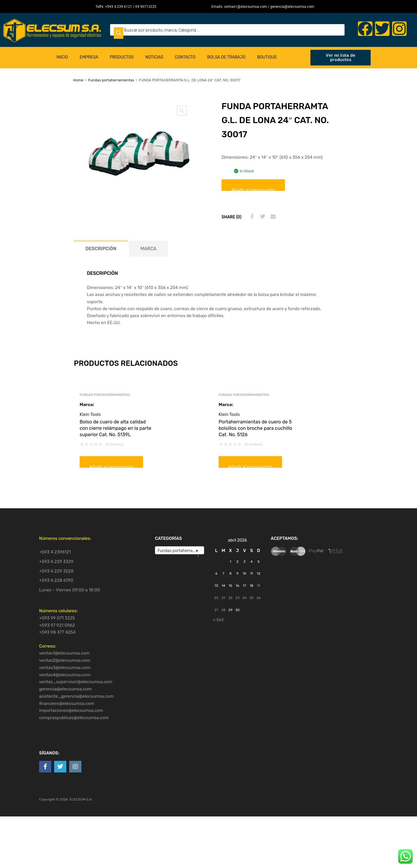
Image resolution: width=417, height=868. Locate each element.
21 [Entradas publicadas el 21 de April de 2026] (223, 598)
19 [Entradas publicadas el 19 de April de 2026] (259, 586)
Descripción (101, 249)
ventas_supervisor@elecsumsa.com (76, 682)
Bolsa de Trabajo (226, 57)
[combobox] (180, 550)
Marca (148, 249)
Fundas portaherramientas (111, 80)
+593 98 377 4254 (57, 632)
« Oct (218, 620)
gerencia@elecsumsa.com (65, 689)
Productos (122, 57)
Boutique (267, 57)
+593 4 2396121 (55, 552)
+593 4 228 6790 (56, 580)
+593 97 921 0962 (57, 625)
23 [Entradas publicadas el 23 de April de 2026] (237, 598)
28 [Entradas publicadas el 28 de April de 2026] (223, 610)
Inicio (62, 57)
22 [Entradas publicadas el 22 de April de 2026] (231, 598)
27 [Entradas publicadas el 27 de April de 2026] (216, 610)
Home (78, 80)
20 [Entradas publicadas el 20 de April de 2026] (216, 598)
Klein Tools (90, 414)
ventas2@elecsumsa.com (65, 660)
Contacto (185, 57)
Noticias (154, 57)
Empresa (89, 57)
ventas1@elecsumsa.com (64, 653)
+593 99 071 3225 (57, 618)
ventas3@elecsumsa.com (65, 668)
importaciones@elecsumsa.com (71, 710)
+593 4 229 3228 (56, 571)
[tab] (101, 249)
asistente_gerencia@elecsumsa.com (76, 696)
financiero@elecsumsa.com (67, 703)
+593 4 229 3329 (56, 562)
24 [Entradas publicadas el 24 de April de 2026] (244, 598)
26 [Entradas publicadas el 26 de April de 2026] (259, 598)
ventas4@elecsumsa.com (65, 675)
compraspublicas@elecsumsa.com (74, 718)
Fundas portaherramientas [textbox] (181, 551)
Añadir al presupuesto (253, 189)
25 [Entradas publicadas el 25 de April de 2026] (251, 598)
